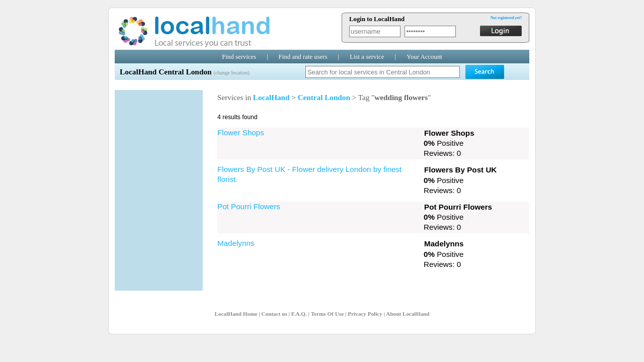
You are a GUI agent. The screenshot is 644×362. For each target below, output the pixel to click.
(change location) (231, 73)
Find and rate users (303, 57)
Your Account (424, 57)
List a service (367, 57)
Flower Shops (241, 132)
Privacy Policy (365, 314)
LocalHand (271, 97)
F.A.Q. (299, 314)
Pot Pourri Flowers (249, 206)
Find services (239, 57)
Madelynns (236, 243)
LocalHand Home (236, 314)
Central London (324, 97)
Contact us (274, 314)
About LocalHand (408, 314)
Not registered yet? (506, 18)
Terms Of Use (327, 314)
